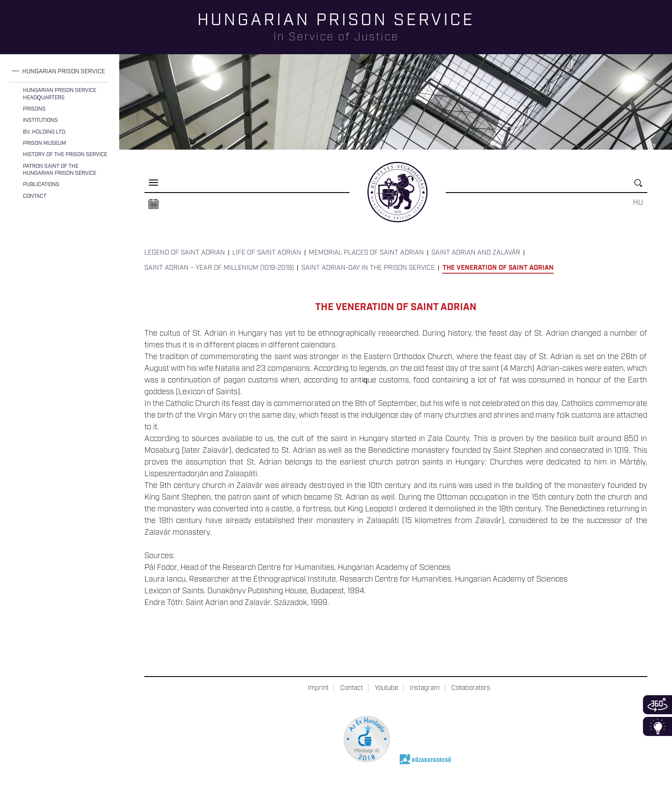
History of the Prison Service (65, 155)
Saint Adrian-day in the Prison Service (368, 268)
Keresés (641, 187)
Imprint (318, 688)
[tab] (59, 72)
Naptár (153, 204)
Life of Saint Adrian (267, 253)
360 (657, 705)
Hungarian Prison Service (64, 72)
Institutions (40, 120)
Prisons (34, 109)
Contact (35, 196)
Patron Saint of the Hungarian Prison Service (60, 170)
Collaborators (471, 688)
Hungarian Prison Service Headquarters (60, 94)
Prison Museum (45, 143)
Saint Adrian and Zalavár (476, 253)
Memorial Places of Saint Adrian (366, 253)
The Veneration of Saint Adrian (498, 268)
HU (638, 203)
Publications (41, 185)
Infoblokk (657, 726)
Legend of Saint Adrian (185, 253)
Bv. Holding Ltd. (45, 132)
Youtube (386, 688)
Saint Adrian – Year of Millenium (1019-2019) (219, 268)
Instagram (425, 688)
